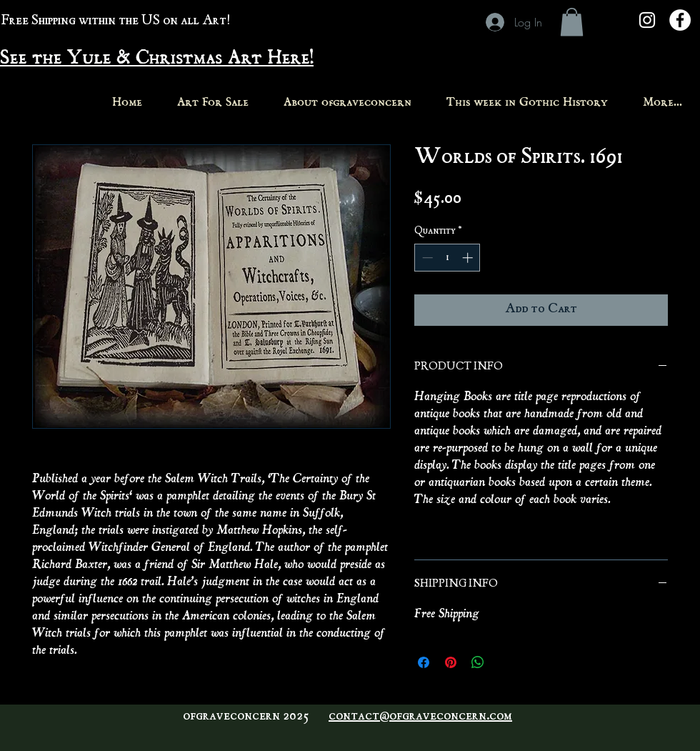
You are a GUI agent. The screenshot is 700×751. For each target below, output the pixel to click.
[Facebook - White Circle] (680, 20)
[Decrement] (426, 258)
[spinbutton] (447, 258)
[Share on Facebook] (424, 662)
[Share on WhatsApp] (478, 662)
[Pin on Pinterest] (451, 662)
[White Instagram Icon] (647, 20)
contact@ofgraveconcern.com (420, 717)
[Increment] (469, 258)
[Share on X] (505, 662)
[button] (572, 22)
